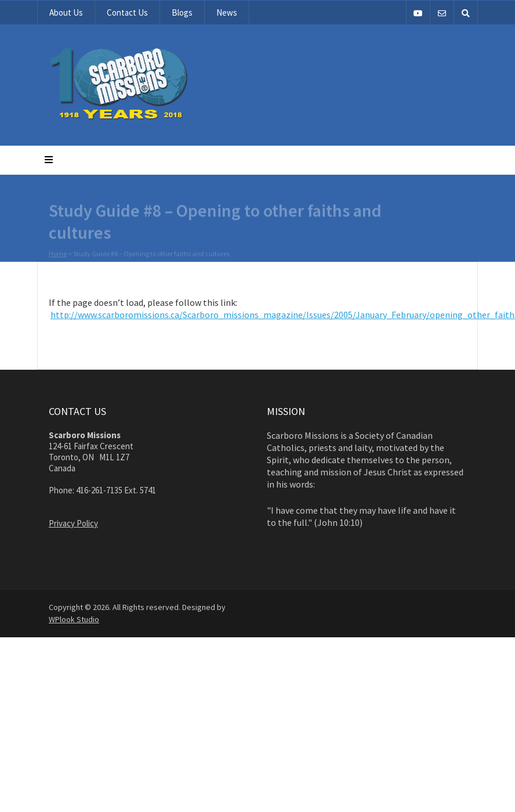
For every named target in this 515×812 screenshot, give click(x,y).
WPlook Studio (74, 619)
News (227, 12)
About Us (66, 12)
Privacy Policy (73, 523)
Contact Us (127, 12)
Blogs (182, 12)
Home (58, 254)
